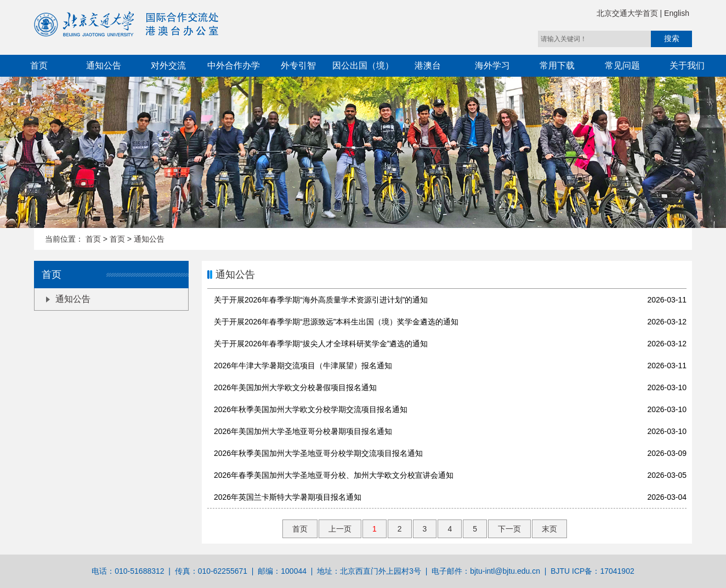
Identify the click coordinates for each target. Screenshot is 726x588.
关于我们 (687, 65)
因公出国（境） (363, 65)
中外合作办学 (234, 65)
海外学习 (492, 65)
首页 (39, 65)
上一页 (340, 529)
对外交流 (168, 65)
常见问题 (622, 65)
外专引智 (298, 65)
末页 (549, 529)
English (677, 13)
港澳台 (428, 65)
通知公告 (104, 65)
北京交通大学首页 (628, 13)
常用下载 (557, 65)
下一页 (509, 529)
